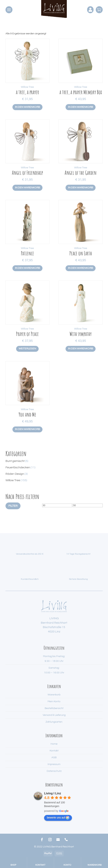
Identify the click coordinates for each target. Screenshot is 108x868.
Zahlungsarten (54, 722)
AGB (54, 757)
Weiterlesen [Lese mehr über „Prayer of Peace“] (27, 349)
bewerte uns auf (58, 818)
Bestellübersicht (54, 708)
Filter (13, 506)
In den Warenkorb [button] (27, 107)
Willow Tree (27, 87)
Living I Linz (53, 793)
